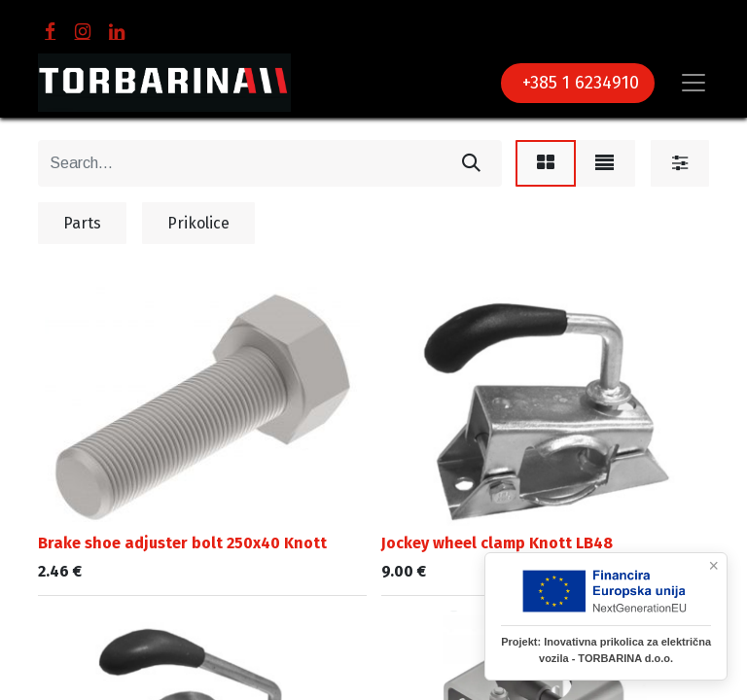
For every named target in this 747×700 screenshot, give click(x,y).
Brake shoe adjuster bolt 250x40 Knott (182, 543)
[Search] (471, 163)
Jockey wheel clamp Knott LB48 (497, 543)
